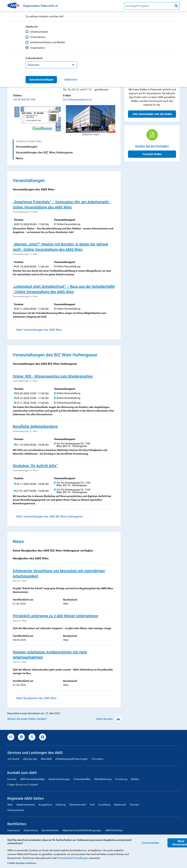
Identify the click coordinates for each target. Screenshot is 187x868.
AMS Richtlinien (114, 830)
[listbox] (51, 65)
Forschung (121, 779)
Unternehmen (38, 37)
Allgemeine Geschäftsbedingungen (82, 830)
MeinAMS (46, 759)
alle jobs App (30, 759)
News (19, 158)
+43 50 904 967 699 (24, 99)
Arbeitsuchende (39, 32)
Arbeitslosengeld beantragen (72, 759)
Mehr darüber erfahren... (24, 863)
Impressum (14, 830)
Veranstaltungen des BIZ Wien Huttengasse (44, 152)
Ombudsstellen (82, 779)
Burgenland (45, 805)
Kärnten (134, 805)
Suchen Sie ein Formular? (152, 146)
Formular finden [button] (152, 154)
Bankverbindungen (59, 779)
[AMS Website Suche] (149, 6)
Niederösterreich (26, 805)
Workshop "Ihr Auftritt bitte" (35, 466)
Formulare (97, 759)
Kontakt (12, 779)
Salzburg (61, 805)
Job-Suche (13, 759)
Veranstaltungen (27, 147)
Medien (135, 779)
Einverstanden (150, 843)
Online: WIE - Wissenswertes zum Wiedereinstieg (53, 376)
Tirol (92, 805)
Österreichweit (16, 810)
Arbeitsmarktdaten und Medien (48, 42)
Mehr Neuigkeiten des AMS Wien (36, 698)
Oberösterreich (78, 805)
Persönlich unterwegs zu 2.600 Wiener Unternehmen (56, 616)
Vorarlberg (104, 805)
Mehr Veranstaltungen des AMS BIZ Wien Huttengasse (50, 517)
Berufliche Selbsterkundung (35, 426)
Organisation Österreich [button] (40, 6)
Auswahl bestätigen (41, 80)
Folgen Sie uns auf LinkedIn (23, 785)
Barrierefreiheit (50, 830)
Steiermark (120, 805)
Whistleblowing (103, 779)
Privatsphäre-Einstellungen (73, 858)
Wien (35, 212)
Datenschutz (31, 830)
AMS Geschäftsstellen (33, 779)
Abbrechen (71, 80)
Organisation (38, 48)
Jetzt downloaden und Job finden (152, 114)
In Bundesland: (34, 58)
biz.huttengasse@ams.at (78, 99)
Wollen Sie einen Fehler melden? (27, 719)
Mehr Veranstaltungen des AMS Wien (39, 330)
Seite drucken (109, 719)
